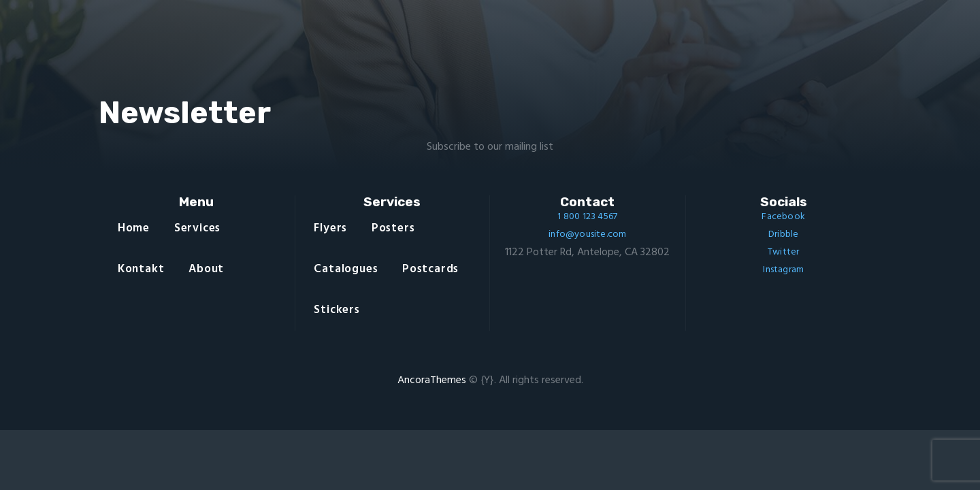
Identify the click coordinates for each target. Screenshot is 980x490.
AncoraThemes (432, 380)
